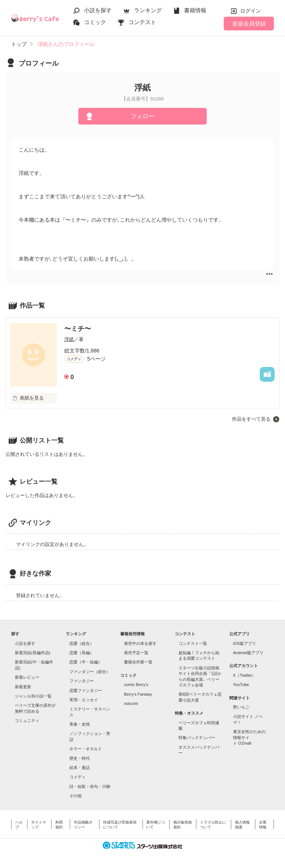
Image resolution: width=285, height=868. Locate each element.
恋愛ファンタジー (86, 690)
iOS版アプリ (245, 643)
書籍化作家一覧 (138, 662)
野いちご (241, 707)
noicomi (131, 703)
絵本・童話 (80, 768)
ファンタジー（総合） (90, 672)
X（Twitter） (245, 675)
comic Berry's (136, 685)
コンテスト (142, 22)
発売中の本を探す (140, 643)
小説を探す (98, 10)
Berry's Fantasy (138, 694)
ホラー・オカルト (86, 749)
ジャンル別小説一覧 (33, 696)
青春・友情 (80, 724)
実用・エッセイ (84, 700)
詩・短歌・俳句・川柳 (90, 786)
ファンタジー (82, 681)
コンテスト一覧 (193, 643)
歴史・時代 (80, 758)
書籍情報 (195, 10)
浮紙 (69, 339)
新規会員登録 (249, 24)
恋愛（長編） (82, 653)
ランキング (148, 10)
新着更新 (23, 687)
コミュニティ (27, 720)
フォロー (142, 116)
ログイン (250, 11)
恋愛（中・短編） (86, 662)
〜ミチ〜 (78, 329)
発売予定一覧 (136, 653)
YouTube (241, 685)
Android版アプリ (248, 653)
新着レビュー (27, 677)
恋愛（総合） (82, 643)
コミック (95, 22)
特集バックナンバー (197, 738)
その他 (76, 796)
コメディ (78, 777)
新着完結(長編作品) (32, 653)
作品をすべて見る (251, 419)
